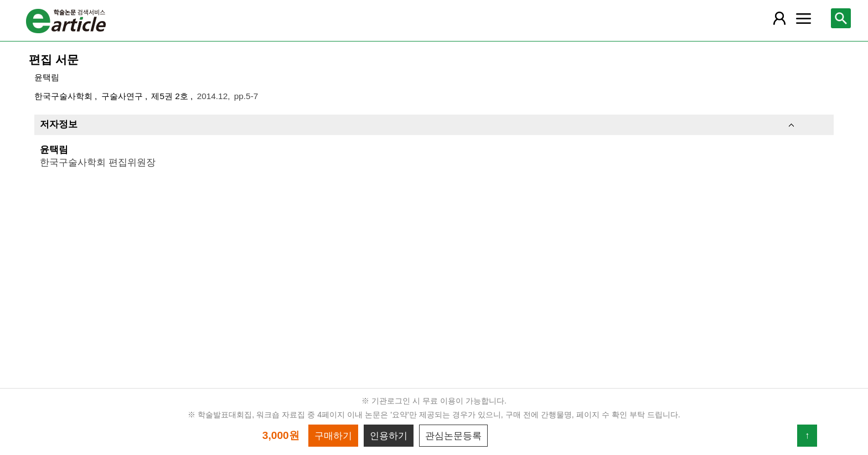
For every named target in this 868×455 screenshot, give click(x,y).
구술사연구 (123, 96)
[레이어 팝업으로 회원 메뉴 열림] (779, 18)
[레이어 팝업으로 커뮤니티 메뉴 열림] (803, 18)
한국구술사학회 (64, 96)
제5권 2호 (171, 96)
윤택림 (47, 77)
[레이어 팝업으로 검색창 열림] (841, 18)
